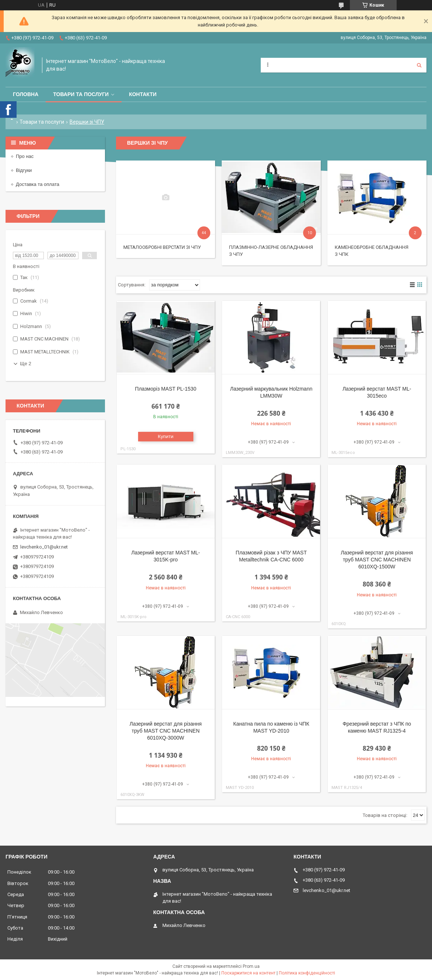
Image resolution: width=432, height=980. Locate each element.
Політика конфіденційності (307, 973)
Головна (26, 94)
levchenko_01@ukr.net (44, 547)
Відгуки (24, 170)
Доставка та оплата (38, 184)
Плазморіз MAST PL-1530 (166, 389)
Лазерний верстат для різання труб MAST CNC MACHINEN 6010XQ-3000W (166, 731)
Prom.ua (251, 966)
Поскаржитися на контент (248, 973)
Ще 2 (26, 364)
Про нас (25, 156)
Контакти (143, 94)
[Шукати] (419, 65)
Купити (166, 436)
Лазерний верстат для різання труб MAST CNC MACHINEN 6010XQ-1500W (377, 560)
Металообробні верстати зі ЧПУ (162, 247)
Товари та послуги (81, 94)
